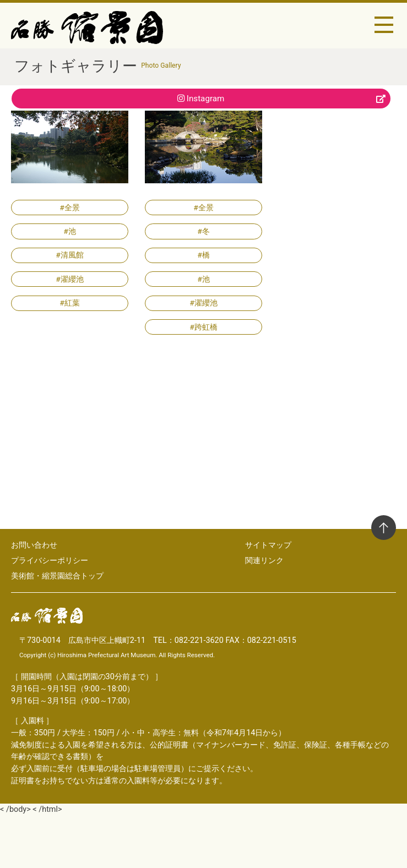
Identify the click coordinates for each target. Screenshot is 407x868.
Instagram (281, 99)
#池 (69, 231)
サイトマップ (268, 545)
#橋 (203, 255)
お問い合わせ (34, 545)
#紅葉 (69, 303)
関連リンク (264, 560)
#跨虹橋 (203, 327)
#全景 (69, 208)
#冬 (203, 231)
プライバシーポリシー (50, 560)
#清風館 (69, 255)
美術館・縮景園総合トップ (57, 576)
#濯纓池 (69, 279)
